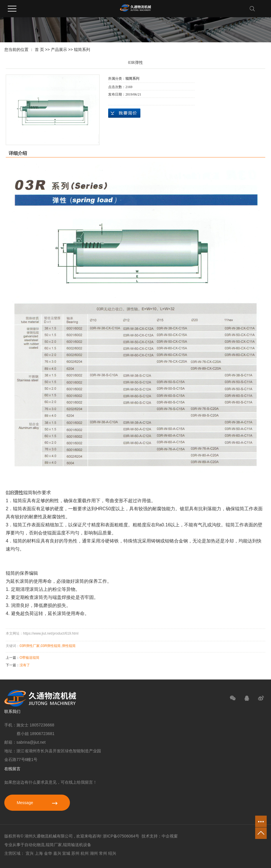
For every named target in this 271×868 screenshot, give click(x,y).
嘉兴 (57, 853)
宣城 (66, 853)
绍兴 (112, 853)
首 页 (39, 50)
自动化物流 (35, 845)
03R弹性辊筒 (51, 646)
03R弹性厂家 (30, 646)
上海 (39, 853)
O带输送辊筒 (29, 658)
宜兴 (30, 853)
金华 (48, 853)
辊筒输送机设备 (77, 845)
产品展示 (59, 50)
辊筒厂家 (54, 845)
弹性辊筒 (69, 646)
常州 (103, 853)
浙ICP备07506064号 (121, 836)
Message (37, 803)
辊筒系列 (82, 50)
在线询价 (124, 113)
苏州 (75, 853)
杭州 (85, 853)
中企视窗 (170, 836)
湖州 (94, 853)
